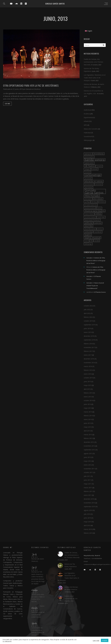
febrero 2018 (88, 344)
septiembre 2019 (90, 325)
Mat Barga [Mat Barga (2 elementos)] (94, 202)
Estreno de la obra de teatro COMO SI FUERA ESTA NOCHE (38, 598)
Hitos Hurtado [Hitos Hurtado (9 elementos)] (92, 196)
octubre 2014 (88, 400)
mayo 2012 (88, 461)
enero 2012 (88, 465)
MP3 (85, 125)
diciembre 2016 (89, 359)
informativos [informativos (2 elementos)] (88, 199)
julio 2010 (87, 514)
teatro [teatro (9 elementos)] (88, 235)
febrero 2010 (88, 533)
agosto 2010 (88, 510)
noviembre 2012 (89, 446)
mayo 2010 (88, 522)
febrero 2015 (88, 393)
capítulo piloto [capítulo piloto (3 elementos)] (89, 163)
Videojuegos (88, 140)
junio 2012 (87, 457)
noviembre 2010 (89, 503)
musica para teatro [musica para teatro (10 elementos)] (95, 211)
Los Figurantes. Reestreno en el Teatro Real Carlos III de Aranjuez (95, 78)
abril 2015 (87, 389)
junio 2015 (87, 382)
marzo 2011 (88, 488)
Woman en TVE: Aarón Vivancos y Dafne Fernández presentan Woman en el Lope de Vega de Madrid (38, 578)
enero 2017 (88, 355)
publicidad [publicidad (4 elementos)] (98, 223)
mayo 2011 (88, 484)
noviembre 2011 (89, 469)
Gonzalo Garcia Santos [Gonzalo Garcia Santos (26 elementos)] (94, 191)
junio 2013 (87, 423)
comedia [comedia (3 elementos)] (95, 169)
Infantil (86, 121)
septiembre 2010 (90, 507)
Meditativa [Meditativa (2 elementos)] (102, 202)
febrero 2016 (88, 370)
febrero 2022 (88, 317)
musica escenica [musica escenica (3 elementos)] (90, 208)
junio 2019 (87, 328)
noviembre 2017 (89, 347)
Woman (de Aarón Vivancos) (38, 560)
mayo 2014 (88, 408)
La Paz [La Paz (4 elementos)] (87, 202)
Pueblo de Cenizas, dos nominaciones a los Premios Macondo (94, 62)
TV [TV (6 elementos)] (91, 241)
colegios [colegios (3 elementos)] (87, 169)
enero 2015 (88, 397)
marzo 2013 (88, 435)
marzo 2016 (88, 366)
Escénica (37, 89)
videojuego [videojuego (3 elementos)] (88, 244)
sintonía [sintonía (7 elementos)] (88, 232)
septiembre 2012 (90, 450)
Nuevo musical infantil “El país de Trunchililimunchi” (95, 286)
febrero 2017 (88, 351)
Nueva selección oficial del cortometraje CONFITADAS (38, 611)
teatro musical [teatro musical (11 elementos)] (92, 238)
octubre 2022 (88, 306)
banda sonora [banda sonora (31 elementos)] (95, 160)
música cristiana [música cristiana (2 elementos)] (89, 214)
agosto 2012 (88, 453)
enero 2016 (88, 374)
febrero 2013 (88, 438)
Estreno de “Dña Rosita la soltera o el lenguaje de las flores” (96, 261)
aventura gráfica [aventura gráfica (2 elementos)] (89, 157)
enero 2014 (88, 419)
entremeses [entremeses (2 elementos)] (99, 184)
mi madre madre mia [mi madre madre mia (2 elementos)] (91, 205)
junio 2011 (87, 480)
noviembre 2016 (89, 363)
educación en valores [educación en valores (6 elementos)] (94, 181)
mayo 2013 (88, 427)
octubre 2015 (88, 378)
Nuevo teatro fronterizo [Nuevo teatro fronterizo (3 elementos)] (92, 220)
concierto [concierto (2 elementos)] (87, 172)
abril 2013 (87, 431)
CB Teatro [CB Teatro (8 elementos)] (89, 166)
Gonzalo (29, 89)
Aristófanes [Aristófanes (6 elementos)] (99, 154)
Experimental (88, 117)
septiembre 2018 (90, 340)
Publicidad (87, 133)
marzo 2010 (88, 529)
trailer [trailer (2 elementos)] (86, 241)
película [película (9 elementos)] (88, 223)
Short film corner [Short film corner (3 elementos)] (90, 229)
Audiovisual (88, 110)
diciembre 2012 (89, 442)
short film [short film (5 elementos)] (88, 226)
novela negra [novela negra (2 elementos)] (101, 217)
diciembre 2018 (89, 336)
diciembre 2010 (89, 499)
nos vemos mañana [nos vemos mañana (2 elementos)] (90, 217)
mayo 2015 (88, 385)
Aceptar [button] (105, 640)
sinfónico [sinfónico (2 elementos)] (100, 229)
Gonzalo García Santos (55, 4)
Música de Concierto (91, 129)
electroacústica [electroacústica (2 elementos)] (89, 184)
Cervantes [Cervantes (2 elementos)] (99, 166)
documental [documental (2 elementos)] (88, 178)
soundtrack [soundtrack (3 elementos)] (98, 232)
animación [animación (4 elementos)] (88, 154)
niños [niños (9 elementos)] (98, 214)
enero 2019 (88, 332)
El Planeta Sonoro (100, 292)
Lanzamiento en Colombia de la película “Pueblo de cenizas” (38, 631)
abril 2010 (87, 525)
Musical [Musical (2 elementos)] (99, 208)
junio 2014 (87, 404)
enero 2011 (88, 495)
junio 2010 (87, 518)
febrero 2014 (88, 416)
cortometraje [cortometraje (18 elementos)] (93, 175)
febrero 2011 (88, 491)
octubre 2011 (88, 472)
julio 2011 (87, 476)
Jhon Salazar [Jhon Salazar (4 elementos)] (98, 199)
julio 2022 (87, 310)
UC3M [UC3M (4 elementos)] (97, 241)
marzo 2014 (88, 412)
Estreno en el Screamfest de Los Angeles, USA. (71, 598)
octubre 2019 (88, 321)
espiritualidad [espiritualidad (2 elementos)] (88, 187)
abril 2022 (87, 313)
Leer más (7, 104)
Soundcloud (88, 136)
